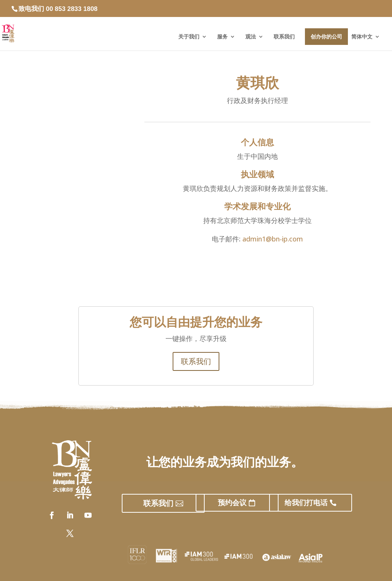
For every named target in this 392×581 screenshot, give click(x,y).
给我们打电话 (306, 503)
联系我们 (284, 37)
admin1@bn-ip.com (273, 239)
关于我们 (189, 37)
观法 (251, 37)
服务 (222, 37)
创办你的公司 (326, 37)
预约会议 (232, 503)
